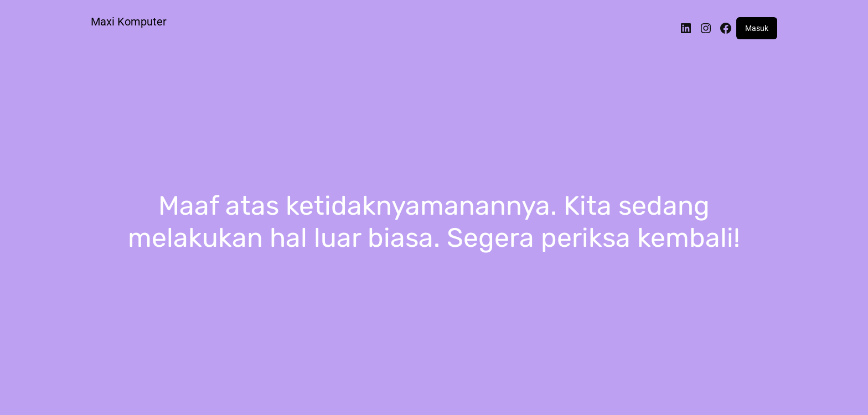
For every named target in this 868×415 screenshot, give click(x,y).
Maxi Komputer (129, 22)
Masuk (757, 28)
